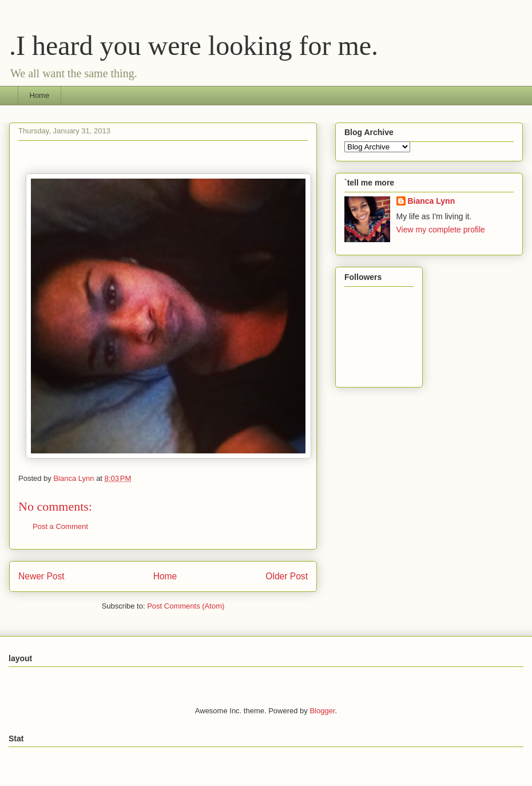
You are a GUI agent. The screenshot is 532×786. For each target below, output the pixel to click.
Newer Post (41, 576)
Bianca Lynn (432, 201)
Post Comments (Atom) (186, 606)
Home (40, 95)
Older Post (287, 576)
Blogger (322, 711)
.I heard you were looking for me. (194, 46)
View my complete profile (441, 230)
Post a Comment (60, 526)
